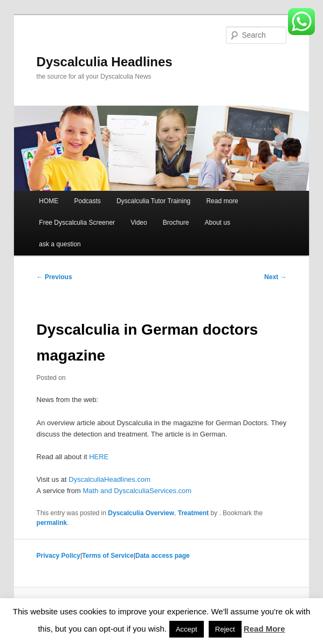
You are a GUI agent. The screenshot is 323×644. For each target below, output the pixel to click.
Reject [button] (225, 629)
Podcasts (87, 201)
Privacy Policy (59, 556)
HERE (99, 457)
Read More (264, 629)
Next (275, 277)
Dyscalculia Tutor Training (153, 201)
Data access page (163, 556)
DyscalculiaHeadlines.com (109, 479)
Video (139, 223)
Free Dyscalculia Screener (77, 223)
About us (218, 223)
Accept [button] (187, 629)
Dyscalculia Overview (141, 513)
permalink (52, 523)
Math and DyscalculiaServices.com (138, 491)
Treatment (193, 513)
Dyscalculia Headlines (105, 62)
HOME (49, 201)
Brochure (176, 223)
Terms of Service (108, 556)
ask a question (60, 244)
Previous (54, 277)
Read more (222, 201)
